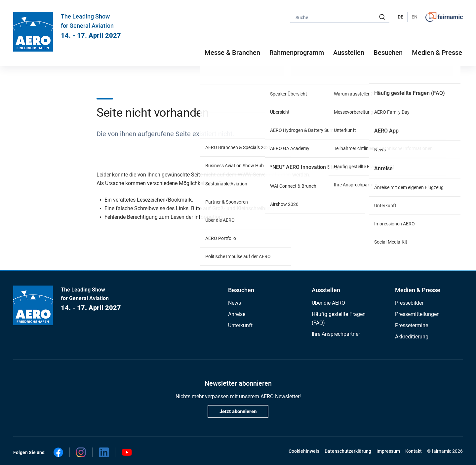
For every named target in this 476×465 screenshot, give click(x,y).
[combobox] (340, 17)
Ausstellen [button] (349, 53)
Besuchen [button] (388, 53)
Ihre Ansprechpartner (336, 334)
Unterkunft (240, 325)
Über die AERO (328, 303)
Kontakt (414, 451)
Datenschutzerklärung (348, 451)
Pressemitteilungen (417, 314)
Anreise (237, 314)
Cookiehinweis (304, 451)
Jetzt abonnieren (238, 411)
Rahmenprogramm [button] (297, 53)
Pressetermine (412, 325)
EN (415, 17)
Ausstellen (326, 290)
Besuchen (241, 290)
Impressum (388, 451)
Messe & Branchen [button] (232, 53)
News (235, 303)
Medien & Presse (437, 53)
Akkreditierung (412, 337)
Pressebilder (409, 303)
